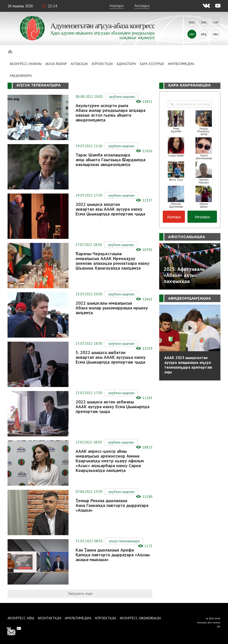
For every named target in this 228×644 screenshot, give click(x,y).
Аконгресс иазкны (26, 64)
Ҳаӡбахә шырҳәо (122, 96)
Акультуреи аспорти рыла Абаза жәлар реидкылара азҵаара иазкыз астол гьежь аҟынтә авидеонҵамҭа (110, 113)
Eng (204, 22)
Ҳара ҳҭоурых (152, 64)
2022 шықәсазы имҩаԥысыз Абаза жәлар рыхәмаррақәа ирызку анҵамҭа (112, 308)
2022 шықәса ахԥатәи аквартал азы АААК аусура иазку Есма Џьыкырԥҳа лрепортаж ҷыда (110, 209)
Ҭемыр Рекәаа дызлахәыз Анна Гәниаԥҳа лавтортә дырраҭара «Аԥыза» (112, 505)
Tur (216, 22)
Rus (192, 22)
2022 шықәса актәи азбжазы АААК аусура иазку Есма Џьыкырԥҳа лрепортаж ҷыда (112, 407)
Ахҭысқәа (79, 64)
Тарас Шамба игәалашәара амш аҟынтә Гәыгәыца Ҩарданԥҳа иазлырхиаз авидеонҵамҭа (110, 160)
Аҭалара (117, 6)
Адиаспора (126, 64)
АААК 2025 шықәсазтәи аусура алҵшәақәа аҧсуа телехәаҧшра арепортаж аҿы (188, 365)
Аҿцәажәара (21, 76)
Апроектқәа (102, 64)
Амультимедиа (181, 64)
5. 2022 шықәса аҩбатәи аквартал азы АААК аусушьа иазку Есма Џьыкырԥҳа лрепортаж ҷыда (111, 357)
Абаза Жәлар (56, 64)
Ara (216, 34)
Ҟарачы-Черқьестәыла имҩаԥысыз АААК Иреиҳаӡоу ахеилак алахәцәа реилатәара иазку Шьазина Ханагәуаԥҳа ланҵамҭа (112, 261)
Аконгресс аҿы (21, 618)
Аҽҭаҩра (142, 6)
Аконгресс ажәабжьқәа (140, 618)
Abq (204, 34)
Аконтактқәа (49, 618)
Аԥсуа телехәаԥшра (124, 541)
